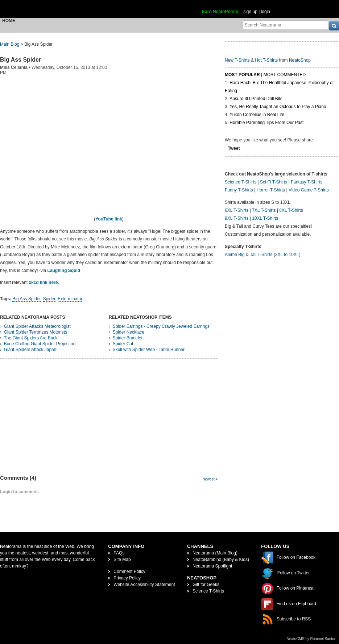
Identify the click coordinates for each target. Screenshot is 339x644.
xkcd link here (43, 282)
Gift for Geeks (206, 585)
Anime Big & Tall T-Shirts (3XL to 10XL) (263, 255)
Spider (49, 299)
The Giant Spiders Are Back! (31, 338)
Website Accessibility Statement (144, 585)
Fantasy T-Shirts (307, 182)
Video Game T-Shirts (309, 190)
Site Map (122, 560)
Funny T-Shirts (239, 190)
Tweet (234, 148)
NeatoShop (300, 60)
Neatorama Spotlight (212, 566)
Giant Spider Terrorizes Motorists (36, 332)
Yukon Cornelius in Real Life (257, 115)
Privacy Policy (127, 578)
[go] (334, 26)
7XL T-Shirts (264, 210)
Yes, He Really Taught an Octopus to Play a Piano (278, 107)
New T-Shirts (237, 60)
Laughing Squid (64, 271)
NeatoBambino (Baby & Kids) (221, 560)
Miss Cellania (14, 67)
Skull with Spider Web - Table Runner (149, 350)
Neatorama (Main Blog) (215, 553)
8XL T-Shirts (291, 210)
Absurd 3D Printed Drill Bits (256, 99)
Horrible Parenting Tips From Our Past (266, 123)
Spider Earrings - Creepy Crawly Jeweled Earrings (161, 326)
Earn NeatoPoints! (221, 12)
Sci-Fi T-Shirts (274, 182)
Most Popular (242, 75)
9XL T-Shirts (237, 218)
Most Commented (285, 75)
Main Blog (10, 44)
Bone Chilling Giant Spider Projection (40, 344)
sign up (250, 12)
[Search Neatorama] (285, 25)
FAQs (119, 553)
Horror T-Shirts (271, 190)
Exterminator (70, 299)
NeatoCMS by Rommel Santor (311, 639)
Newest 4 (210, 479)
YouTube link (109, 219)
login (266, 12)
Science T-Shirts (241, 182)
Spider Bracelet (128, 338)
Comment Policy (129, 571)
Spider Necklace (129, 332)
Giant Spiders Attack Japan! (31, 350)
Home (9, 21)
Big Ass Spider (20, 60)
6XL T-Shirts (237, 210)
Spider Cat (123, 344)
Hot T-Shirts (266, 60)
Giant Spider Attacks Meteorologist (37, 326)
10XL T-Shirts (265, 218)
